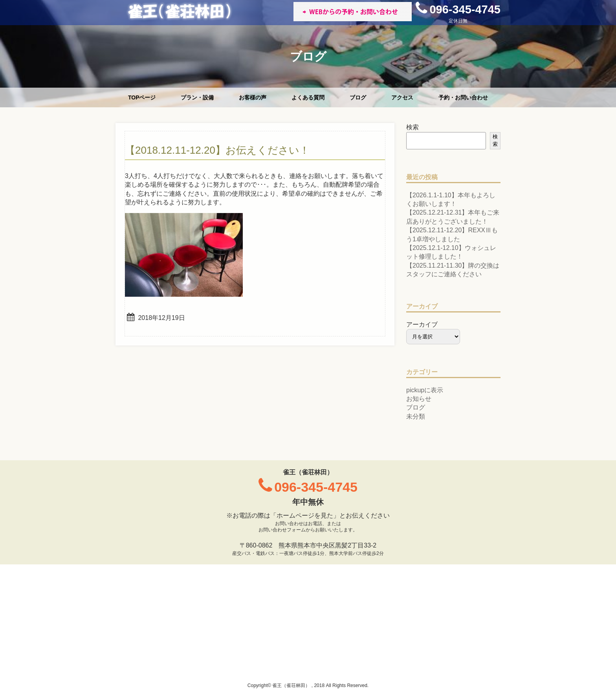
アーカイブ (422, 324)
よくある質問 (308, 97)
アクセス (402, 97)
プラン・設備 (197, 97)
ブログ (358, 97)
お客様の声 (253, 97)
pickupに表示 (425, 390)
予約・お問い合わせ (463, 97)
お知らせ (419, 399)
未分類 (416, 416)
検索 (412, 127)
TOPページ (142, 97)
